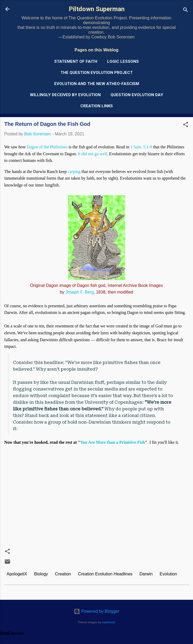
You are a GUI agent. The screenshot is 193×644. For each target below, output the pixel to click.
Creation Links (97, 106)
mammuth (109, 622)
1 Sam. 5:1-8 (141, 147)
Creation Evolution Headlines (105, 574)
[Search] (186, 11)
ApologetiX (17, 574)
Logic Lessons (123, 61)
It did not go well (93, 154)
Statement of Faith (76, 61)
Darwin (146, 574)
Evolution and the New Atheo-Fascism (97, 84)
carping (74, 172)
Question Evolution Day (137, 95)
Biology (41, 574)
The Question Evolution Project (97, 73)
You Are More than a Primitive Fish (113, 442)
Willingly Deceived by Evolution (65, 95)
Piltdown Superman (97, 9)
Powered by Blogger (97, 611)
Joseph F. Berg (80, 292)
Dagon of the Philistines (47, 147)
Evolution (168, 574)
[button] (186, 125)
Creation (63, 574)
